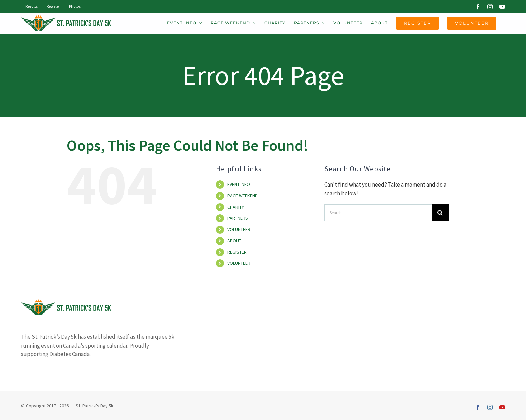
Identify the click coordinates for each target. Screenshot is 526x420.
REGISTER (237, 252)
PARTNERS (238, 218)
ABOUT (234, 241)
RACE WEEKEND (243, 196)
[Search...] (378, 213)
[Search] (440, 213)
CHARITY (236, 207)
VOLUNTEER (239, 229)
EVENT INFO (239, 184)
